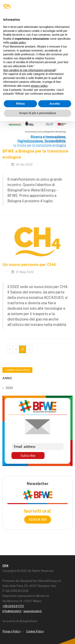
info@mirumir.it (12, 611)
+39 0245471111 (13, 606)
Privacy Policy (11, 631)
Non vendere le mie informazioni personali (29, 70)
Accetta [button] (55, 104)
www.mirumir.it (33, 611)
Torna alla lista (17, 370)
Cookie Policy (35, 631)
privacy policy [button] (39, 86)
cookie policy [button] (18, 42)
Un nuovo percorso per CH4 (29, 265)
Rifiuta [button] (20, 104)
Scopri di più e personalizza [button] (37, 113)
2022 (9, 388)
